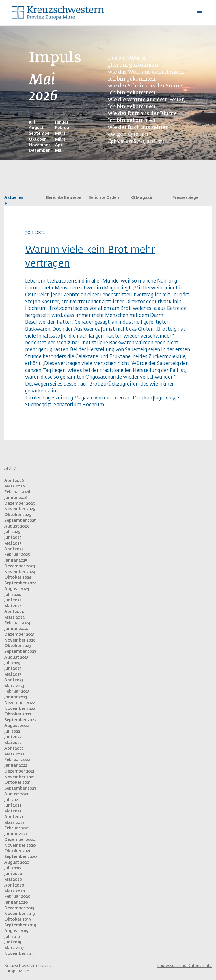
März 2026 (15, 486)
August (36, 128)
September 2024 (20, 583)
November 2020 (20, 846)
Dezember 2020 (20, 840)
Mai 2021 (13, 811)
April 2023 (14, 680)
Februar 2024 (17, 623)
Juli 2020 (12, 868)
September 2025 (20, 521)
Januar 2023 (16, 697)
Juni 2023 (13, 669)
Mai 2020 (13, 880)
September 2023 (20, 652)
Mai (59, 151)
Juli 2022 (12, 732)
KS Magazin (142, 198)
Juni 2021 (13, 805)
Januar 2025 (16, 560)
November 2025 (20, 509)
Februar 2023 (17, 691)
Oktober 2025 (18, 515)
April (60, 145)
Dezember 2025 (20, 504)
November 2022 (20, 709)
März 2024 (14, 618)
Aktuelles (14, 198)
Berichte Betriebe (64, 198)
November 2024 (20, 572)
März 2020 (15, 891)
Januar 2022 (16, 766)
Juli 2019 (12, 937)
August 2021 (16, 794)
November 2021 (19, 777)
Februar (63, 128)
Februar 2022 (17, 760)
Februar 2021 (17, 828)
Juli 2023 (12, 663)
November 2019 (19, 914)
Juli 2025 (12, 532)
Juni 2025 (13, 538)
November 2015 (19, 954)
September (40, 134)
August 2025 (17, 526)
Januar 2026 (16, 498)
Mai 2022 (13, 743)
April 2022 (14, 749)
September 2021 (20, 788)
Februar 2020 (17, 897)
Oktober (37, 139)
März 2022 (14, 754)
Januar (62, 122)
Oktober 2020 (18, 851)
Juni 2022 (13, 737)
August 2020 (17, 863)
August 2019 (16, 931)
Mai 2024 (13, 606)
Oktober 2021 (17, 783)
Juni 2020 (13, 874)
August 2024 (17, 589)
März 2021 (14, 823)
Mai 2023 (13, 674)
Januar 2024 (16, 629)
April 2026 (14, 481)
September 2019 (20, 925)
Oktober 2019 (17, 919)
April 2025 (14, 549)
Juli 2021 (12, 800)
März (60, 134)
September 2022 (20, 720)
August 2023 (16, 657)
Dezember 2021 (19, 771)
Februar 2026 (17, 492)
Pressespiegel (186, 198)
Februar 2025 (17, 555)
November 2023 (20, 640)
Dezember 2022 (19, 703)
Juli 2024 (12, 595)
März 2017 (14, 948)
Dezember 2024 (20, 566)
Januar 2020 (16, 902)
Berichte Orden (104, 198)
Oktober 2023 (18, 646)
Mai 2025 (13, 543)
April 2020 (14, 885)
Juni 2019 (13, 942)
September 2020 (21, 857)
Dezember (39, 151)
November (39, 145)
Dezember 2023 (19, 635)
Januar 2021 (15, 834)
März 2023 (14, 686)
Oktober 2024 (18, 577)
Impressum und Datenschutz (184, 966)
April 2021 (14, 817)
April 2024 (14, 612)
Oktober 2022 (18, 714)
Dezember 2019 (19, 908)
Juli (32, 122)
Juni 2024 (13, 600)
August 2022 (16, 726)
